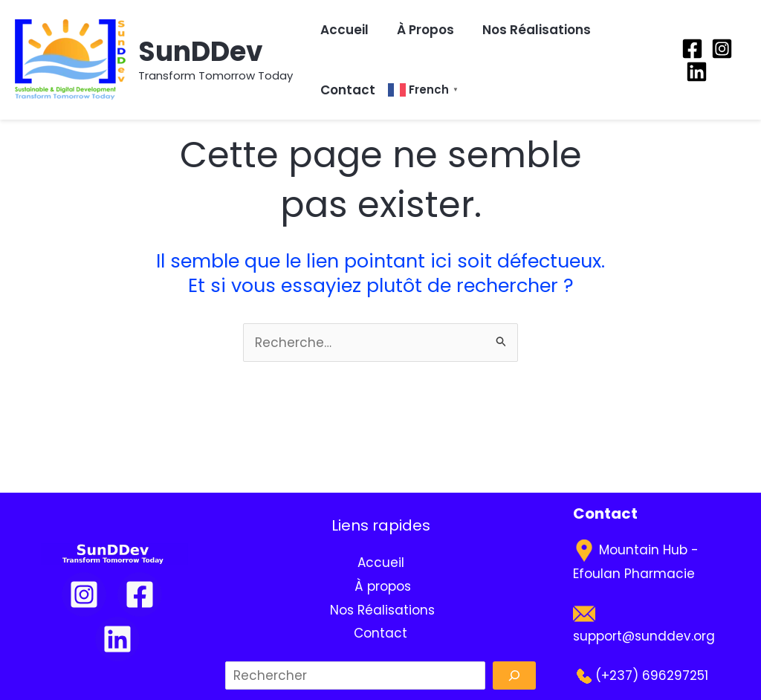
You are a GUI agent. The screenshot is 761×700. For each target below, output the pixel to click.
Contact (348, 90)
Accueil (344, 30)
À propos (424, 30)
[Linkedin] (697, 72)
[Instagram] (722, 49)
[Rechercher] (514, 675)
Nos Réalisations (535, 30)
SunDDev (201, 52)
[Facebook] (692, 49)
